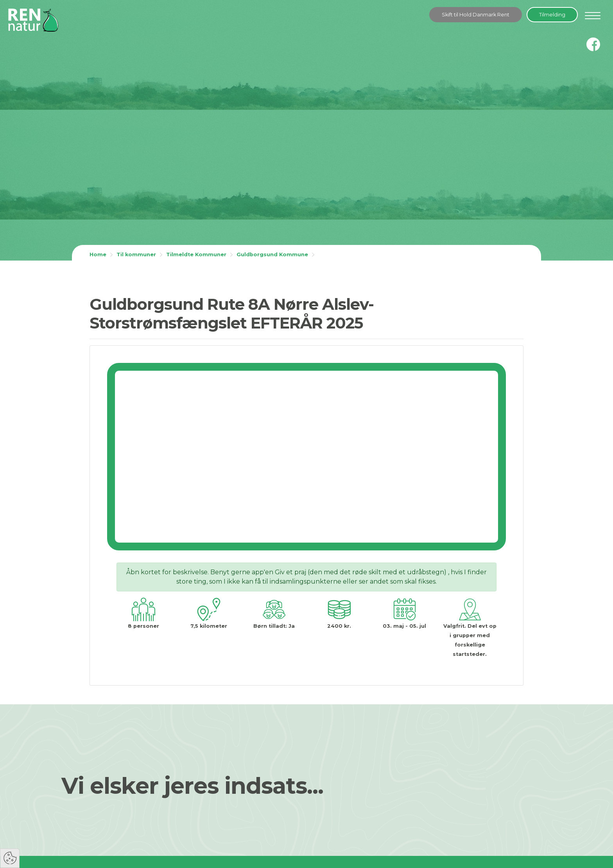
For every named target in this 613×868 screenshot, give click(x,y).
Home (98, 255)
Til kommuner (136, 255)
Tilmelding (552, 15)
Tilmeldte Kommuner (196, 255)
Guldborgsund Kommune (272, 255)
